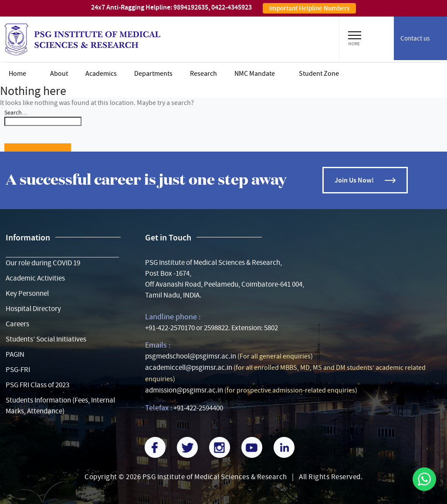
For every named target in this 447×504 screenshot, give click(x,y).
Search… (16, 112)
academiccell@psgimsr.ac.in (189, 367)
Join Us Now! (354, 180)
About (59, 74)
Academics (101, 74)
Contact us (415, 38)
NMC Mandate (255, 74)
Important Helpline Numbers (309, 8)
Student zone (319, 74)
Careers (17, 324)
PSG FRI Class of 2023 (37, 385)
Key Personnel (27, 293)
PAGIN (15, 354)
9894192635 (191, 7)
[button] (355, 34)
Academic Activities (35, 278)
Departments (153, 74)
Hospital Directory (33, 309)
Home (17, 74)
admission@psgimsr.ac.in (184, 390)
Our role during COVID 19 (43, 263)
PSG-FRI (18, 370)
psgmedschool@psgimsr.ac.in (191, 356)
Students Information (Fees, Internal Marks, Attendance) (60, 406)
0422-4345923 (232, 7)
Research (203, 74)
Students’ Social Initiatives (46, 339)
